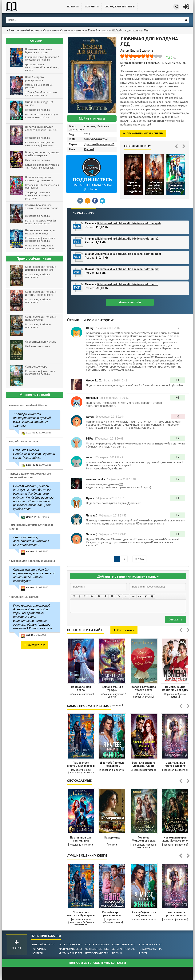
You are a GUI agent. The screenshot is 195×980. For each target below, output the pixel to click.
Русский (89, 149)
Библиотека (31, 7)
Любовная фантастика (153, 945)
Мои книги (92, 7)
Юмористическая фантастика (77, 945)
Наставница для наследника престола (81, 839)
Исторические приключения (103, 953)
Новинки (73, 7)
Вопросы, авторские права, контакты (98, 963)
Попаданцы (39, 949)
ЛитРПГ (143, 953)
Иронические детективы (74, 949)
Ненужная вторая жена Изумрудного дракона (175, 839)
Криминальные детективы (75, 953)
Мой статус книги (92, 118)
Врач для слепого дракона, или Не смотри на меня (144, 765)
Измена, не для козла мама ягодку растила (175, 689)
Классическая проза (152, 949)
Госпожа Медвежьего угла (144, 839)
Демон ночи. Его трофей (112, 688)
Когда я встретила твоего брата (144, 688)
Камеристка (112, 838)
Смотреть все (124, 630)
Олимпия (92, 398)
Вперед (139, 559)
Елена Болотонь (98, 30)
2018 (87, 134)
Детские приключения (126, 949)
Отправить (175, 619)
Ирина (90, 498)
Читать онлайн (130, 302)
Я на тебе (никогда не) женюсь (112, 764)
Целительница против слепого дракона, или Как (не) (175, 765)
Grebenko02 (94, 380)
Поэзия (117, 953)
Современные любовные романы (106, 949)
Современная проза (125, 945)
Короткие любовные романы (103, 945)
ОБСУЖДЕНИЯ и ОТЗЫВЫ (120, 7)
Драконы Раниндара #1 (99, 144)
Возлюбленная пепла (81, 688)
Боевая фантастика (44, 945)
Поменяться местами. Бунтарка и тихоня (81, 765)
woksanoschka (96, 479)
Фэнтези (90, 126)
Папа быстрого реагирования (112, 914)
